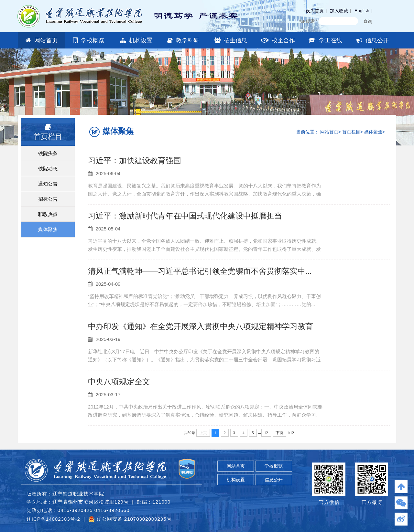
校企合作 (278, 40)
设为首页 (315, 11)
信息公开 (373, 40)
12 (266, 433)
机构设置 (136, 40)
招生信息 (231, 40)
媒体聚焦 (48, 229)
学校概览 (89, 40)
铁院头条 (48, 153)
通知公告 (48, 184)
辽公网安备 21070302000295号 (130, 519)
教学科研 (183, 40)
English (362, 11)
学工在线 (325, 40)
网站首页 (42, 40)
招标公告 (48, 199)
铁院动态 (48, 169)
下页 (279, 433)
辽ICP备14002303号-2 (53, 519)
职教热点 (48, 214)
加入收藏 (339, 11)
